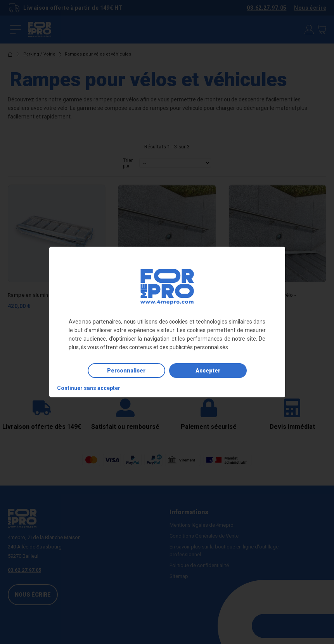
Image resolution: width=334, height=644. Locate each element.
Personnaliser (126, 371)
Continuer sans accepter (89, 388)
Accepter (208, 371)
